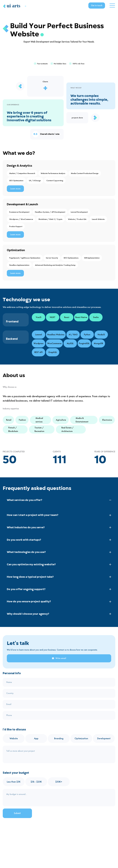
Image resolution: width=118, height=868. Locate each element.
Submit (17, 813)
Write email (59, 658)
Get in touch (97, 5)
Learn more (15, 189)
